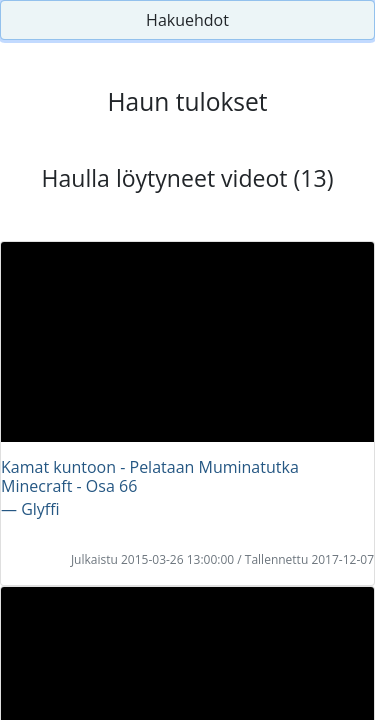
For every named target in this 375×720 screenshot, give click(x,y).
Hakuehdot (187, 20)
